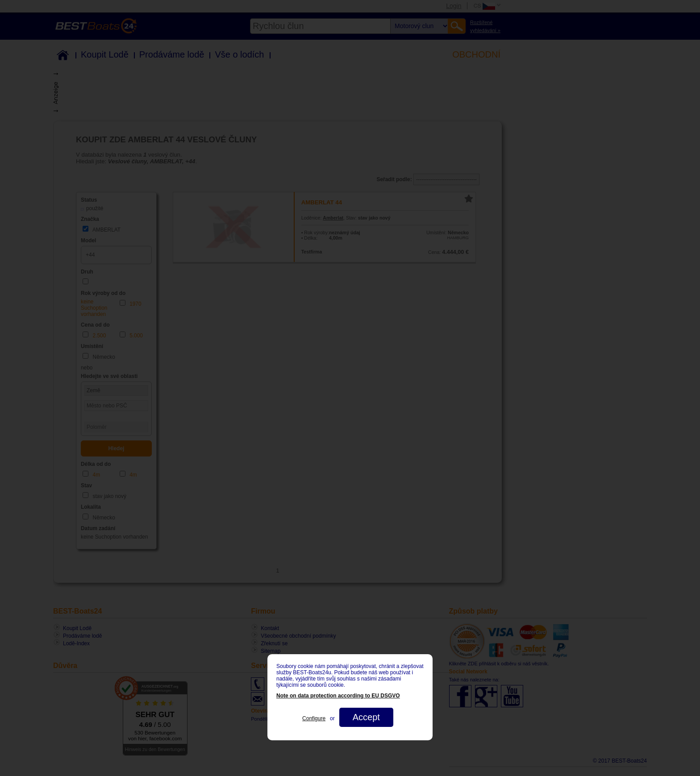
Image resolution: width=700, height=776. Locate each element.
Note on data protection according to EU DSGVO (338, 696)
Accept (366, 717)
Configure (314, 718)
